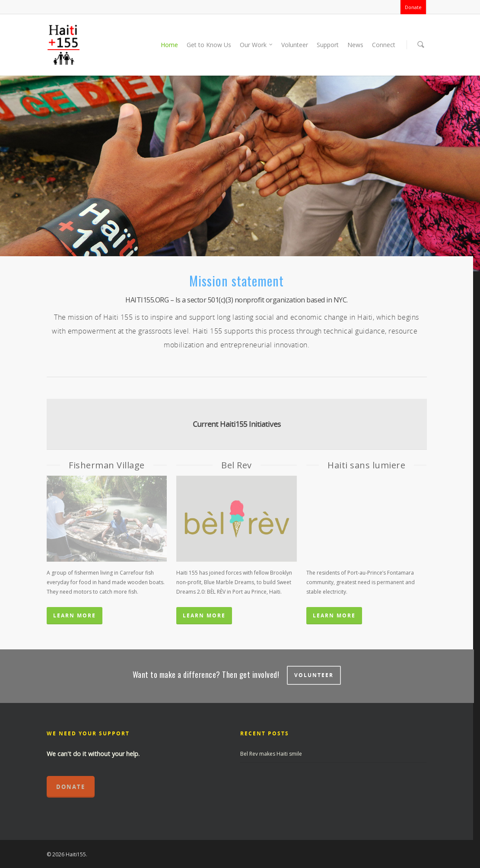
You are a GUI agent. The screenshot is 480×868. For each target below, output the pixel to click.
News (355, 45)
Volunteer (295, 45)
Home (169, 45)
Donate (413, 7)
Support (328, 45)
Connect (384, 45)
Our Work (257, 45)
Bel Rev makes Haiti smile (271, 754)
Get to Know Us (209, 45)
